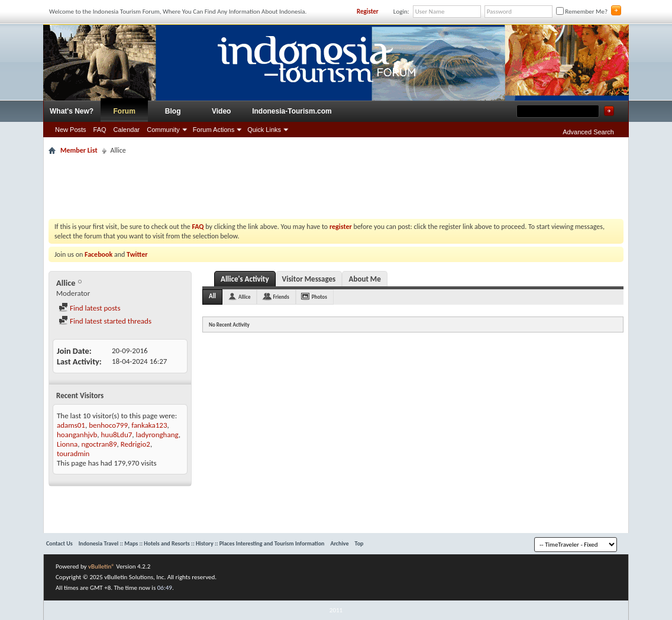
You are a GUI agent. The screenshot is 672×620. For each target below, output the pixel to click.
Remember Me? (582, 12)
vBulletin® (101, 566)
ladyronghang (157, 435)
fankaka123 (149, 425)
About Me (365, 279)
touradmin (73, 453)
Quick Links (264, 130)
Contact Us (59, 543)
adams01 (71, 425)
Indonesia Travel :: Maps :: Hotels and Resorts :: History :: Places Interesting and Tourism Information (202, 543)
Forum (125, 111)
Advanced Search (588, 132)
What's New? (72, 111)
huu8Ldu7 (117, 435)
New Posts (71, 130)
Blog (173, 111)
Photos (319, 297)
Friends (281, 297)
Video (221, 111)
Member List (79, 150)
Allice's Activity (245, 279)
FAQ (100, 130)
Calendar (127, 130)
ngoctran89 (99, 444)
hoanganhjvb (77, 435)
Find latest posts (90, 308)
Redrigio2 (135, 444)
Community (163, 130)
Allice (244, 297)
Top (359, 543)
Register (368, 12)
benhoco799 (108, 425)
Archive (339, 543)
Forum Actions (214, 130)
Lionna (67, 444)
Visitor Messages (309, 279)
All (212, 296)
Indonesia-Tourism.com (292, 111)
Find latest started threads (105, 321)
